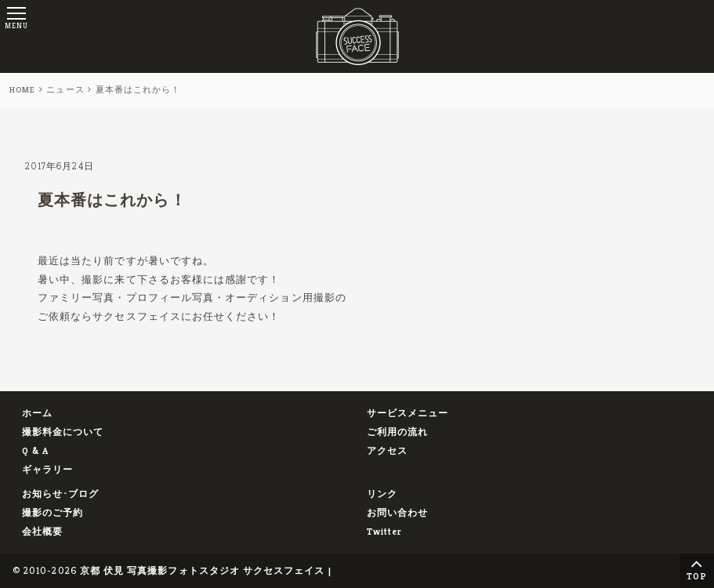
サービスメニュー (408, 413)
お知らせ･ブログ (61, 494)
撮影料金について (63, 432)
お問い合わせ (397, 512)
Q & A (35, 450)
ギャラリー (47, 469)
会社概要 (42, 531)
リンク (382, 494)
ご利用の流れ (397, 432)
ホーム (37, 413)
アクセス (387, 450)
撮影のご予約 (53, 512)
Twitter (384, 531)
